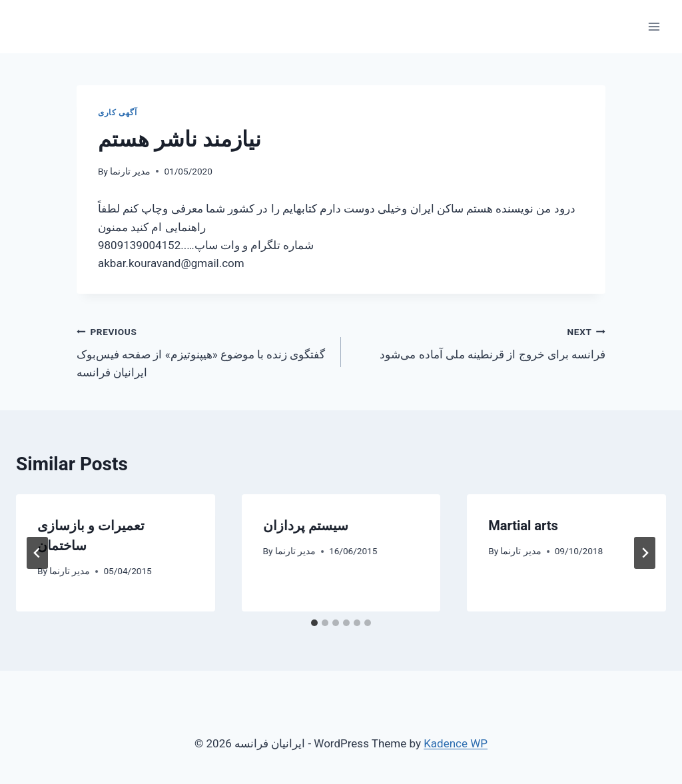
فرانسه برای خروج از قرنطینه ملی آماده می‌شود (479, 342)
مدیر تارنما (130, 171)
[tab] (314, 623)
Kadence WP (456, 743)
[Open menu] (654, 26)
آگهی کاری (117, 113)
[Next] (645, 553)
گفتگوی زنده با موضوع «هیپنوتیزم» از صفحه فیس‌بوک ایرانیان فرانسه (203, 351)
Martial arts (523, 526)
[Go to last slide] (37, 553)
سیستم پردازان (306, 526)
